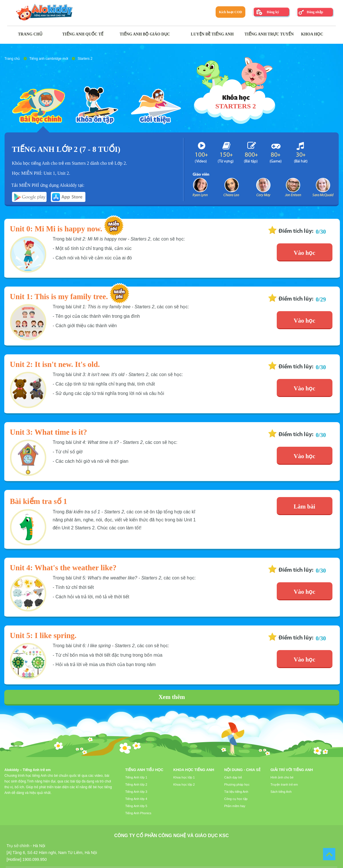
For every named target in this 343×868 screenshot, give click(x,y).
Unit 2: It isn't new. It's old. (55, 364)
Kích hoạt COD (230, 12)
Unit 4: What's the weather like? (63, 568)
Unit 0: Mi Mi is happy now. (56, 229)
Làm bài (304, 507)
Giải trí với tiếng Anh (292, 770)
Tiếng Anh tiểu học (144, 770)
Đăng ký (273, 12)
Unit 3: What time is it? (49, 432)
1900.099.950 (35, 859)
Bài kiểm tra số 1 (39, 501)
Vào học (304, 253)
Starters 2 (85, 59)
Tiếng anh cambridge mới (49, 59)
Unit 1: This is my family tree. (59, 297)
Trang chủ (12, 59)
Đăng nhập (315, 12)
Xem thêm (172, 697)
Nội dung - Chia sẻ (242, 770)
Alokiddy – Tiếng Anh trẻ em (28, 770)
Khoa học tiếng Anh (194, 770)
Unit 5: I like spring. (43, 635)
